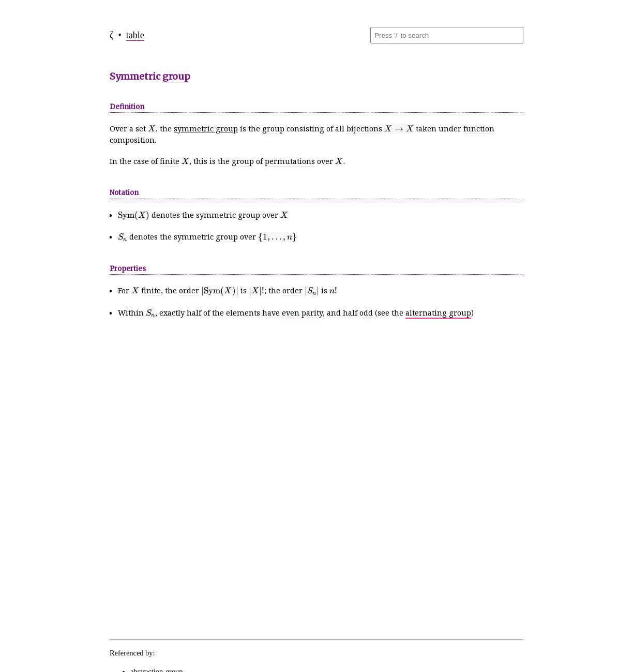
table (135, 35)
